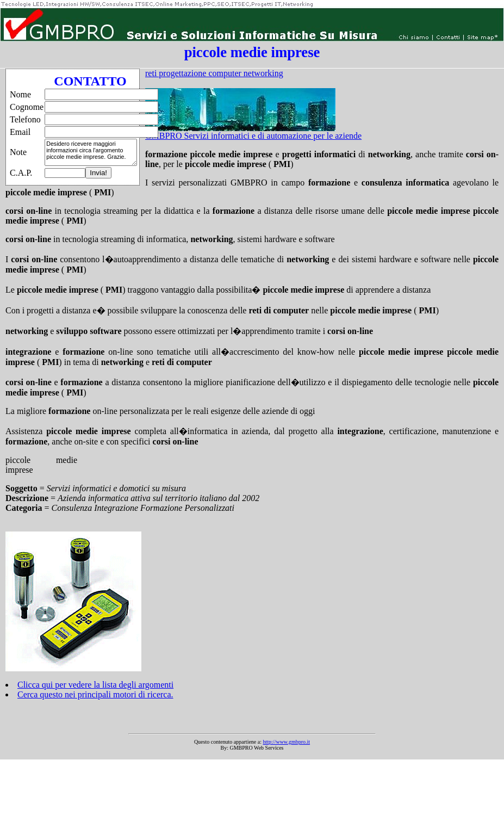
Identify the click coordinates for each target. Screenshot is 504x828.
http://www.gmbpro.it (287, 742)
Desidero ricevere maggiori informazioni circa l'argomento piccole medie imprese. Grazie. (91, 152)
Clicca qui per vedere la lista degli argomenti (95, 685)
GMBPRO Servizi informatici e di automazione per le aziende (253, 136)
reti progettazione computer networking (214, 73)
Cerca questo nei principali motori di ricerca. (95, 694)
